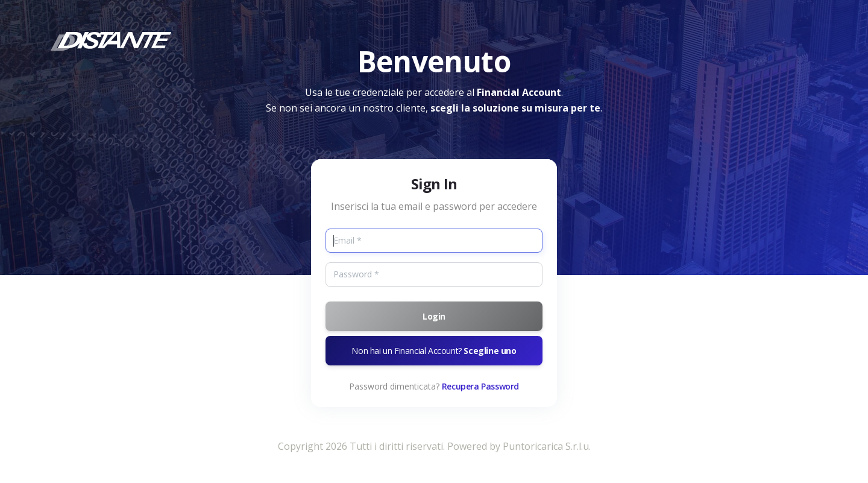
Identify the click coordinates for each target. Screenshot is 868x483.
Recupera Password (480, 386)
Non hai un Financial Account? (434, 351)
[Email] (434, 241)
